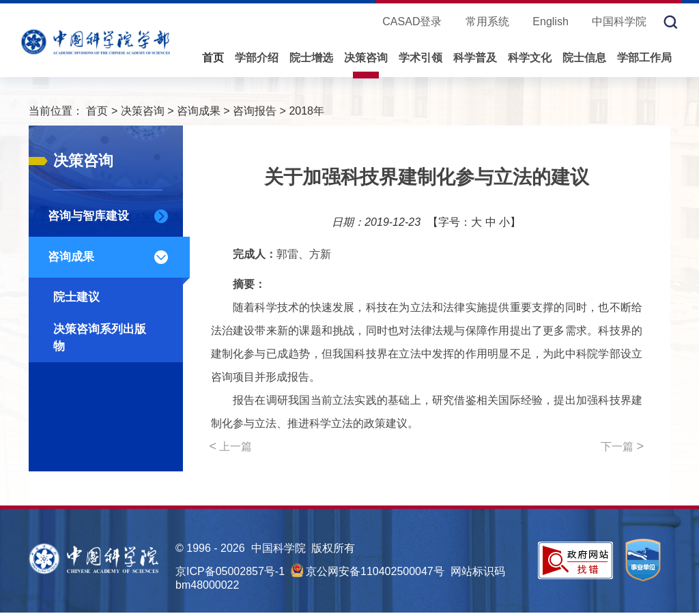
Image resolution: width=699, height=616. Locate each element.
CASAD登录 (412, 21)
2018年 (306, 111)
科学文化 (530, 58)
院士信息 (584, 58)
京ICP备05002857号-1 (230, 571)
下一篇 (622, 446)
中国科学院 (619, 21)
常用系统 (487, 21)
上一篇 (231, 446)
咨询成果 (199, 111)
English (550, 21)
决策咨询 (366, 58)
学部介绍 (257, 58)
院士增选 (311, 58)
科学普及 (475, 58)
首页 (213, 58)
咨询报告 (255, 111)
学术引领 (420, 58)
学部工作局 (644, 58)
